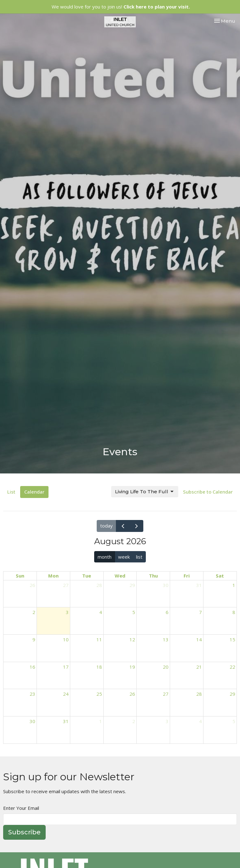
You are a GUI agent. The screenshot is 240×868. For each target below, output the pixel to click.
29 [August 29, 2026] (232, 694)
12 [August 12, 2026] (132, 639)
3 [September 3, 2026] (167, 721)
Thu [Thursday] (153, 576)
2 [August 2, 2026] (34, 612)
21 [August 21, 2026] (199, 667)
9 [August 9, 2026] (34, 639)
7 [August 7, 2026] (200, 612)
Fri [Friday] (187, 576)
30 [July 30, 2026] (166, 585)
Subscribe (24, 832)
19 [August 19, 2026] (132, 667)
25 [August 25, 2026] (99, 694)
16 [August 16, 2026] (32, 667)
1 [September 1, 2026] (101, 721)
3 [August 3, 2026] (67, 612)
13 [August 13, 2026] (166, 639)
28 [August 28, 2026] (199, 694)
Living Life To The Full (145, 492)
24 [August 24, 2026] (66, 694)
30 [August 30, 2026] (32, 721)
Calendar (34, 492)
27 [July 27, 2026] (66, 585)
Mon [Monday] (53, 576)
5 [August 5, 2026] (134, 612)
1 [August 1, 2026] (234, 585)
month (105, 557)
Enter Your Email (21, 808)
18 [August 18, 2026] (99, 667)
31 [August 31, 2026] (66, 721)
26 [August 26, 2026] (132, 694)
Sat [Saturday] (220, 576)
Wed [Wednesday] (120, 576)
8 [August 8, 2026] (234, 612)
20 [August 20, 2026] (166, 667)
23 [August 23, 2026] (32, 694)
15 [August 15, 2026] (232, 639)
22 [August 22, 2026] (232, 667)
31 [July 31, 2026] (199, 585)
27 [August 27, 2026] (166, 694)
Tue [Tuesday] (87, 576)
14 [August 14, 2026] (199, 639)
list (139, 557)
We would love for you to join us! (121, 7)
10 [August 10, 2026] (66, 639)
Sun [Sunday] (20, 576)
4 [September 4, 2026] (200, 721)
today (106, 526)
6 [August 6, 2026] (167, 612)
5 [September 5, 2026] (234, 721)
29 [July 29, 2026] (132, 585)
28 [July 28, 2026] (99, 585)
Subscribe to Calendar (208, 492)
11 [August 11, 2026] (99, 639)
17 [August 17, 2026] (66, 667)
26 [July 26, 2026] (32, 585)
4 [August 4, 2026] (101, 612)
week (124, 557)
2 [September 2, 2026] (134, 721)
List (11, 492)
